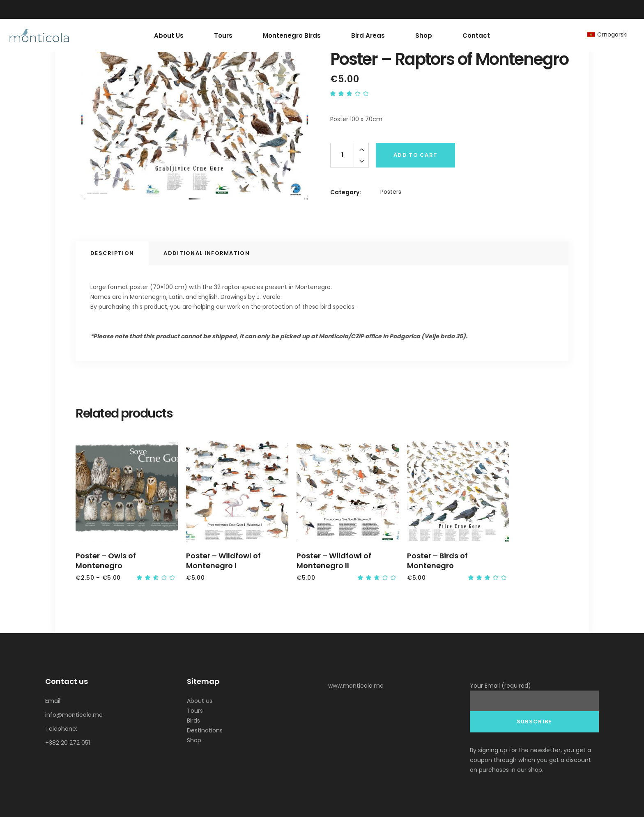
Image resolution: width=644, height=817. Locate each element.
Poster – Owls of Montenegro (106, 561)
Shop (194, 740)
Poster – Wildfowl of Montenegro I (223, 561)
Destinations (205, 730)
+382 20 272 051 (68, 743)
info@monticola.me (74, 715)
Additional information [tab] (207, 253)
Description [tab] (112, 253)
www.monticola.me (356, 686)
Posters (391, 192)
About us (200, 701)
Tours (195, 711)
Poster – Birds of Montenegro (437, 561)
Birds (193, 721)
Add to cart (415, 155)
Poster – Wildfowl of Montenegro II (334, 561)
